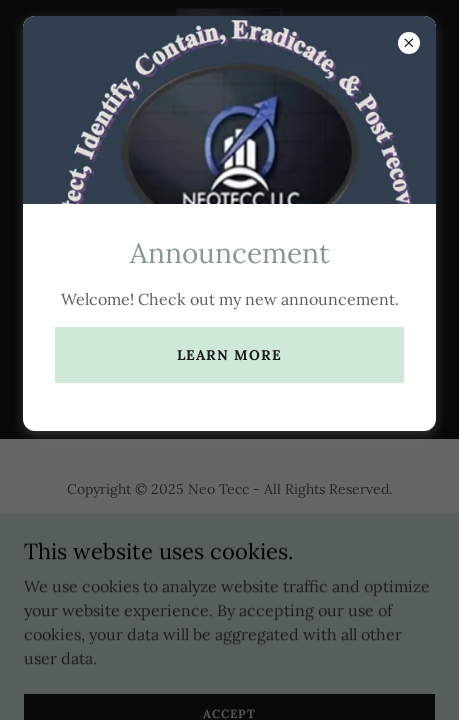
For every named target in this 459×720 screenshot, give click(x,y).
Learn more (229, 355)
